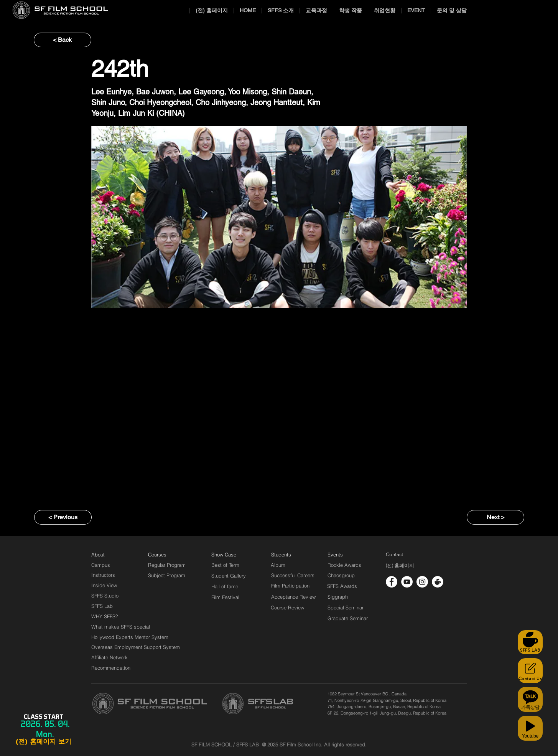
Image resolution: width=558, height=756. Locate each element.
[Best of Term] (225, 565)
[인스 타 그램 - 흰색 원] (422, 582)
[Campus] (101, 565)
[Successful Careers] (293, 575)
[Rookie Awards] (344, 565)
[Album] (291, 565)
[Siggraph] (338, 597)
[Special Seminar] (346, 607)
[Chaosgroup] (341, 575)
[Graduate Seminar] (348, 618)
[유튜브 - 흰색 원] (407, 582)
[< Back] (63, 40)
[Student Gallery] (229, 576)
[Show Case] (228, 555)
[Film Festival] (225, 597)
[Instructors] (103, 575)
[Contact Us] (530, 671)
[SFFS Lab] (102, 606)
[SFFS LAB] (530, 642)
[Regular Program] (167, 565)
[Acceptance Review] (295, 597)
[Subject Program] (167, 575)
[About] (98, 555)
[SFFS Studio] (105, 596)
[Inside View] (105, 585)
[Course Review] (294, 607)
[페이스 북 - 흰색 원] (392, 582)
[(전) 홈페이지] (400, 566)
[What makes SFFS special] (121, 627)
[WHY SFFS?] (111, 616)
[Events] (344, 555)
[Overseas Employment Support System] (136, 647)
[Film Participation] (291, 586)
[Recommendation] (111, 668)
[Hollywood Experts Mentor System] (130, 637)
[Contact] (395, 555)
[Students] (281, 555)
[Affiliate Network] (111, 657)
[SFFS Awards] (342, 586)
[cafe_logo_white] (438, 582)
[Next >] (495, 517)
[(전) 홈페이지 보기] (43, 742)
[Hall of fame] (225, 586)
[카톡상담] (530, 699)
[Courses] (167, 555)
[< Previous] (63, 517)
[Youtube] (530, 728)
